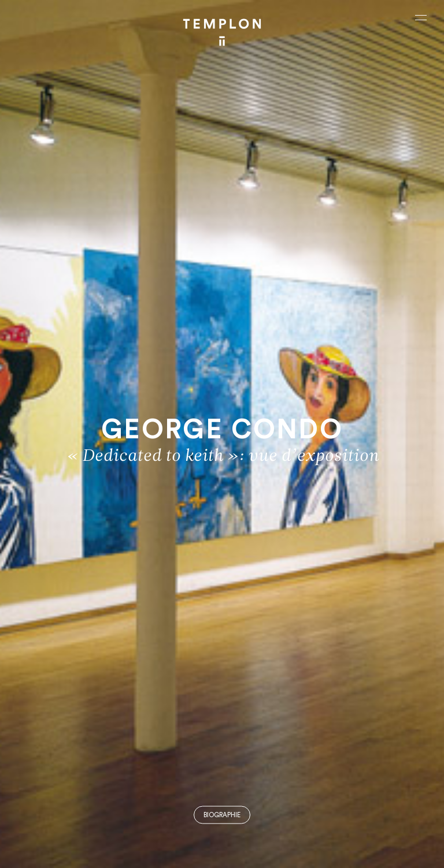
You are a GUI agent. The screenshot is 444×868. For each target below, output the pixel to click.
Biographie (222, 815)
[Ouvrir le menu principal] (421, 17)
